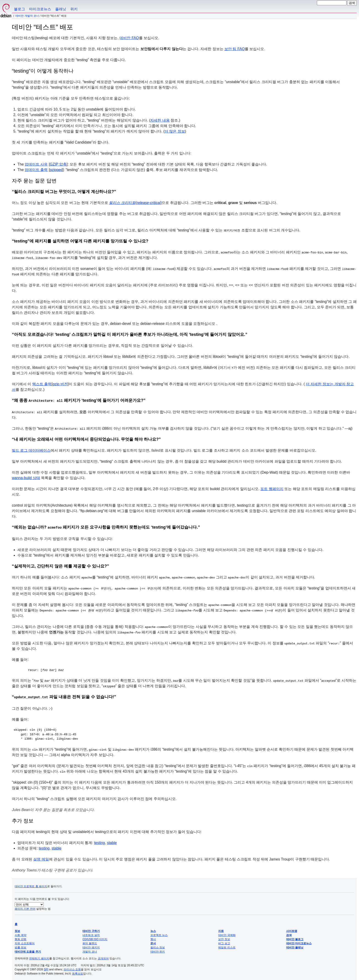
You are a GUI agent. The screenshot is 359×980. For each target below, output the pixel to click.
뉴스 (153, 930)
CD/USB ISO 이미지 (95, 938)
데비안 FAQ (129, 38)
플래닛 (61, 9)
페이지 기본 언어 (25, 907)
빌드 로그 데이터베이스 (31, 450)
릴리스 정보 (158, 946)
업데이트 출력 (36, 170)
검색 (289, 934)
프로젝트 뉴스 (159, 934)
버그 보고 (224, 942)
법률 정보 (20, 946)
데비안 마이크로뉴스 (299, 942)
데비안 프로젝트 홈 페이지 (31, 885)
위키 (74, 9)
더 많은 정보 (175, 131)
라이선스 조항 (72, 968)
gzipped (56, 170)
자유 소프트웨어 (25, 942)
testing (99, 841)
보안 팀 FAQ (235, 49)
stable (112, 841)
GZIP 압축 (58, 164)
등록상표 (78, 972)
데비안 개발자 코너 (27, 16)
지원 (221, 930)
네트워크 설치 (91, 934)
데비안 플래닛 (295, 946)
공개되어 (103, 957)
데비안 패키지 (91, 946)
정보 (17, 930)
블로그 (19, 9)
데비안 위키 (158, 950)
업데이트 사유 (36, 164)
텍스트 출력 (42, 384)
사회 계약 (20, 934)
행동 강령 (20, 938)
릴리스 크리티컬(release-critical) (135, 203)
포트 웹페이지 (272, 488)
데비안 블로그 (295, 938)
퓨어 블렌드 (90, 942)
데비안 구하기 (91, 930)
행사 (153, 938)
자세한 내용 (160, 120)
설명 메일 (41, 858)
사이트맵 (292, 930)
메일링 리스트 (227, 946)
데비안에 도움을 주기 (28, 950)
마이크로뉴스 (40, 9)
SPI (46, 968)
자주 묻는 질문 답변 (34, 181)
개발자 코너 (90, 950)
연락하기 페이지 (39, 957)
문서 (153, 942)
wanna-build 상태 (26, 477)
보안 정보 (224, 938)
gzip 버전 (60, 384)
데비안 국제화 (227, 934)
